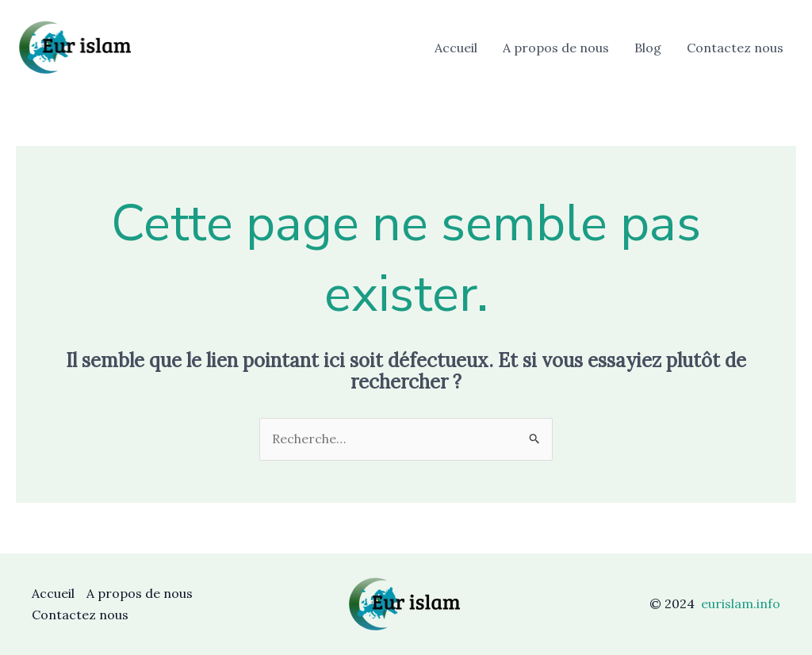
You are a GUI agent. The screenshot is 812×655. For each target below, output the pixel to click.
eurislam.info (741, 603)
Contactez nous (735, 48)
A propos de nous (556, 48)
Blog (648, 48)
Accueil (456, 48)
